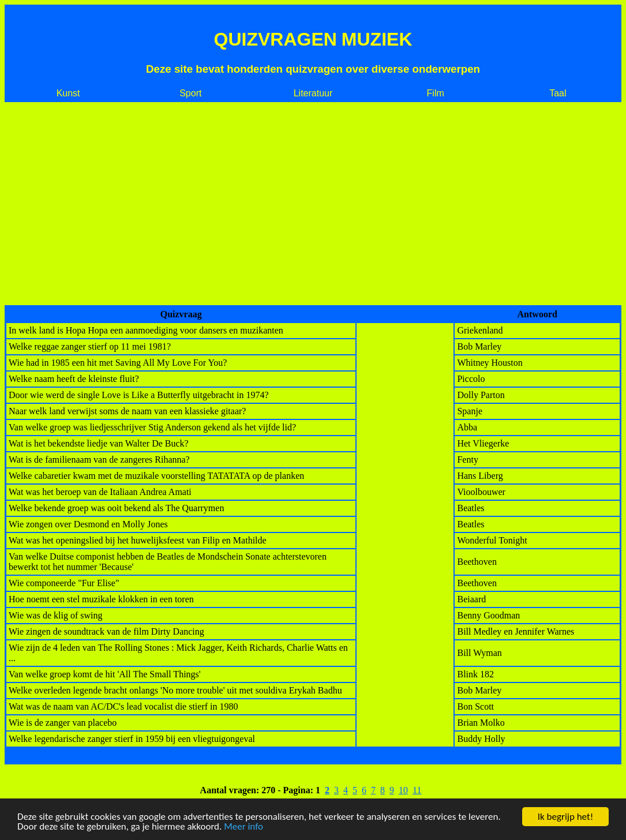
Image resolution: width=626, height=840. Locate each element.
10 (403, 790)
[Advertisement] (313, 204)
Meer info (243, 826)
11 (417, 790)
